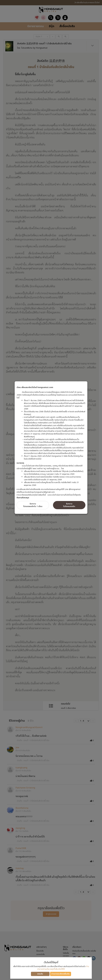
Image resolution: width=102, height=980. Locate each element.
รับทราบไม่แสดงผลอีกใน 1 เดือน (33, 505)
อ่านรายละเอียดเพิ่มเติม (61, 974)
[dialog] (51, 490)
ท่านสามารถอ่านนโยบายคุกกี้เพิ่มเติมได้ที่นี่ (63, 968)
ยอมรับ (40, 974)
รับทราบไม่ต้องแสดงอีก (69, 505)
